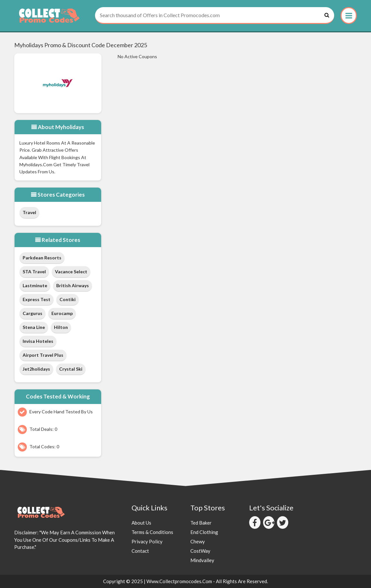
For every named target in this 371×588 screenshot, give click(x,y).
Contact (140, 551)
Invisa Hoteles (38, 341)
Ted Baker (201, 523)
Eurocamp (62, 313)
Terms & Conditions (152, 532)
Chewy (198, 541)
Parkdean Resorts (42, 258)
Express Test (37, 299)
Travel (29, 212)
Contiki (68, 299)
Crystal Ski (71, 369)
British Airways (73, 285)
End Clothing (204, 532)
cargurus (32, 313)
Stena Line (34, 327)
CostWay (200, 551)
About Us (141, 523)
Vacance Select (71, 272)
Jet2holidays (36, 369)
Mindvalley (202, 560)
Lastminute (35, 285)
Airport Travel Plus (43, 355)
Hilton (61, 327)
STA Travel (34, 272)
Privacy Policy (147, 541)
